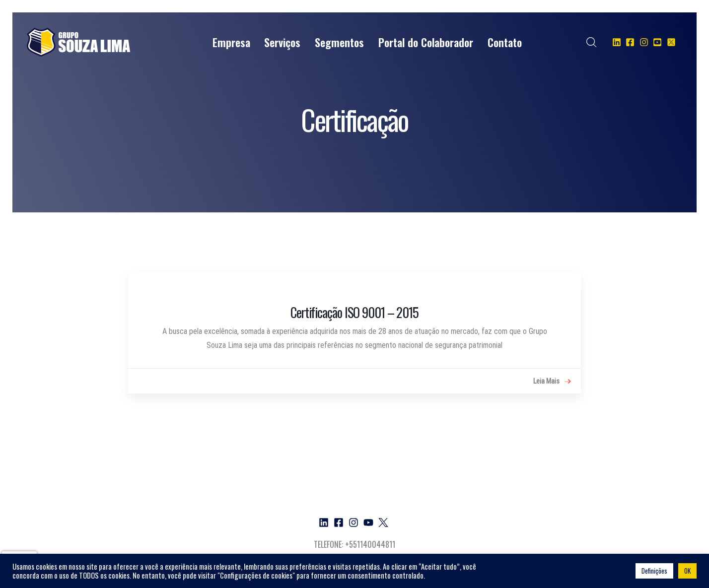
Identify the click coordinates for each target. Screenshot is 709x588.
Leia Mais (552, 382)
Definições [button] (654, 571)
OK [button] (687, 571)
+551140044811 (370, 544)
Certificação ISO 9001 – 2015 (354, 312)
